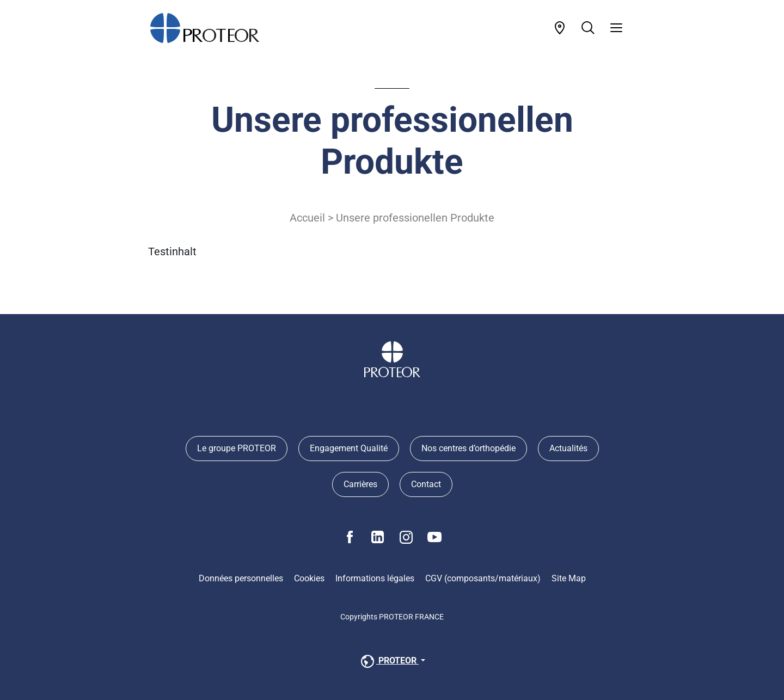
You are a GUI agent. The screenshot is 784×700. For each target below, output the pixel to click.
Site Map (569, 578)
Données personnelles (241, 578)
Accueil (307, 218)
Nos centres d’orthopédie (468, 448)
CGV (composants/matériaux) (483, 578)
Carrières (360, 484)
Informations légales (375, 578)
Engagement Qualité (349, 448)
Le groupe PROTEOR (237, 448)
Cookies (309, 578)
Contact (426, 484)
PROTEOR (389, 661)
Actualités (568, 448)
